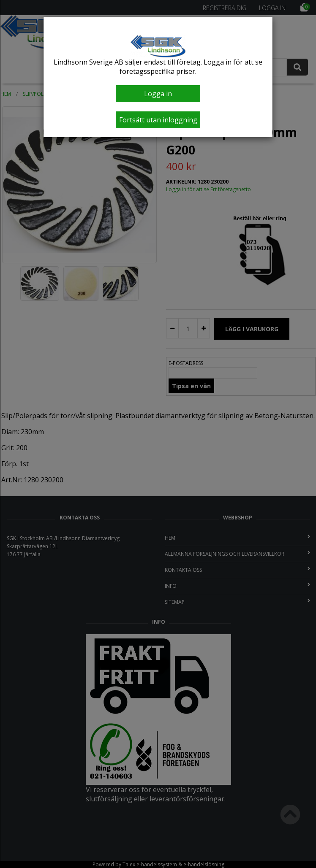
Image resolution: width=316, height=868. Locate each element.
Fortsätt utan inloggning (158, 120)
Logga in (158, 94)
